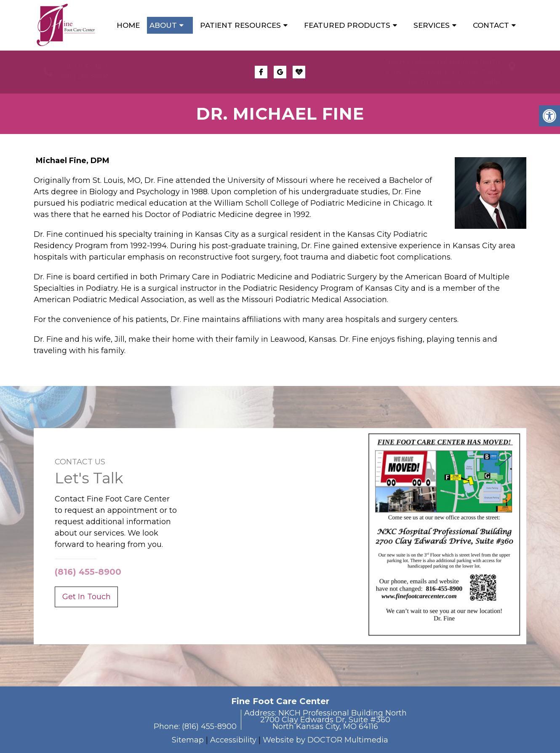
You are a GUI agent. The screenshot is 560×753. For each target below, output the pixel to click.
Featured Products (347, 25)
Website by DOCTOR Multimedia (325, 740)
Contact (491, 25)
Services (432, 25)
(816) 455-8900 (85, 77)
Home (128, 25)
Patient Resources (240, 25)
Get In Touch (87, 597)
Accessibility (233, 740)
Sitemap (188, 740)
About (163, 25)
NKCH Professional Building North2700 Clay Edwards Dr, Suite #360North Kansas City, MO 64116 (443, 72)
